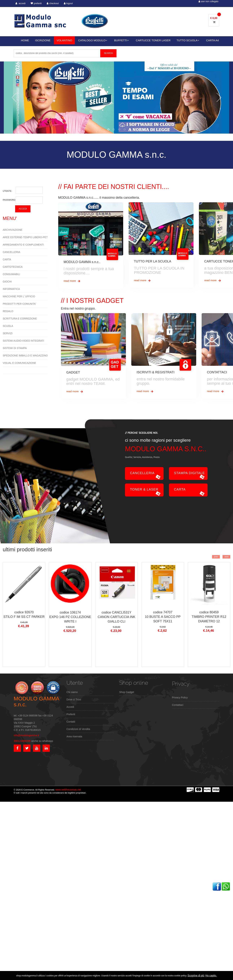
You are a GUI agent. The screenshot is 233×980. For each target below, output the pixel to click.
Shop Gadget (127, 692)
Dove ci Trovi (74, 699)
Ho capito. (211, 975)
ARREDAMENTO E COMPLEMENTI (23, 245)
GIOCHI (7, 282)
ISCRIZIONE (43, 40)
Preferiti (71, 714)
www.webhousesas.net (68, 790)
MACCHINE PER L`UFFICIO (19, 296)
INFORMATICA (11, 289)
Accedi (70, 707)
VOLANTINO (64, 40)
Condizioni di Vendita (78, 729)
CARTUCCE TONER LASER (153, 40)
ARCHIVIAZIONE (13, 230)
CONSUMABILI (11, 274)
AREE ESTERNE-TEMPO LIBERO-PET (25, 237)
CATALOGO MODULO (93, 40)
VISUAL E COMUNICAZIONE (19, 363)
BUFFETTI (122, 40)
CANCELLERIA (11, 252)
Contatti (71, 722)
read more (72, 281)
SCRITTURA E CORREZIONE (20, 319)
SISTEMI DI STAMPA (15, 348)
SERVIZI (8, 333)
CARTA (7, 259)
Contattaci (178, 705)
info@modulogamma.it (26, 735)
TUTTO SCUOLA (188, 40)
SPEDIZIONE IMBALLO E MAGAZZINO (25, 356)
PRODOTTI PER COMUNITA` (20, 304)
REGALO (8, 311)
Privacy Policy (180, 698)
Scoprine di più (196, 975)
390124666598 (22, 741)
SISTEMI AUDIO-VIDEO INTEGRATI (23, 341)
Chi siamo (72, 692)
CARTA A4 (212, 40)
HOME (25, 40)
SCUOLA (8, 326)
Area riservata (74, 736)
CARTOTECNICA (13, 267)
